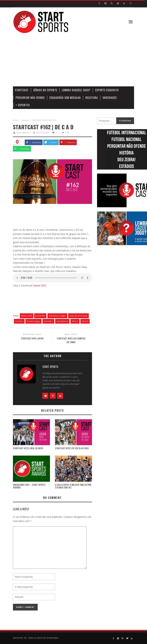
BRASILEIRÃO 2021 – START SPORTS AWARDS (29, 486)
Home (16, 120)
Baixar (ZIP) (40, 285)
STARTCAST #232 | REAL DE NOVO (28, 448)
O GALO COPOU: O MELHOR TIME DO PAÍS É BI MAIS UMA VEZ (73, 486)
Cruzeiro (19, 321)
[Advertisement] (86, 60)
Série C (75, 321)
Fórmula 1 (48, 321)
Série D (85, 321)
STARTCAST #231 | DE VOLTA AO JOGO (72, 448)
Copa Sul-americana (78, 316)
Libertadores (62, 321)
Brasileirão (40, 316)
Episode (25, 120)
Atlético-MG (27, 316)
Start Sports (23, 133)
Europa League (33, 321)
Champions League (57, 316)
